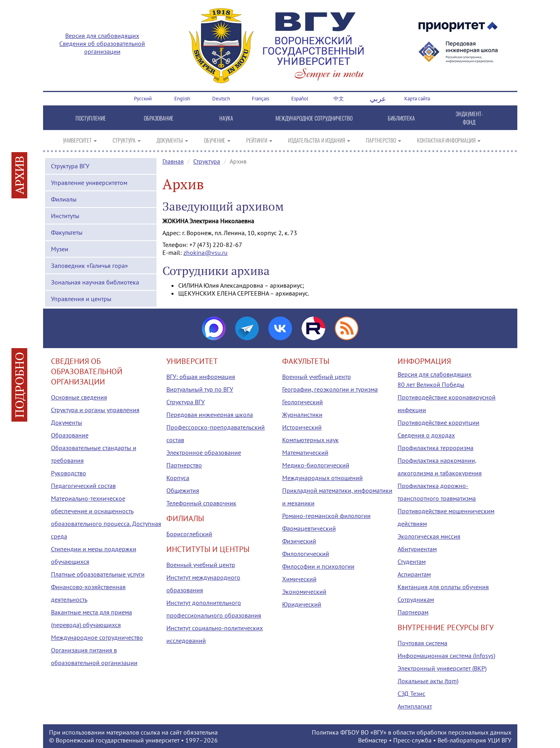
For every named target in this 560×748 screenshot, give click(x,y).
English (182, 99)
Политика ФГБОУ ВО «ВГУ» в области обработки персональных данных (412, 732)
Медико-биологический (316, 465)
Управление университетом (89, 183)
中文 (339, 99)
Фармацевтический (309, 528)
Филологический (306, 554)
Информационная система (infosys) (446, 656)
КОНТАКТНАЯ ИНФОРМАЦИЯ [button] (449, 140)
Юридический (302, 604)
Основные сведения (79, 397)
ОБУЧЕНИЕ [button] (217, 140)
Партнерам (413, 612)
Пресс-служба (412, 740)
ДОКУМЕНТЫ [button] (172, 140)
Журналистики (302, 415)
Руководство (69, 473)
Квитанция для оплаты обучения (443, 587)
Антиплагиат (415, 706)
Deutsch (221, 99)
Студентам (412, 561)
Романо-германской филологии (326, 516)
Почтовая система (422, 643)
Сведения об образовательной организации (102, 47)
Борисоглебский (189, 534)
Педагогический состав (83, 486)
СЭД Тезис (411, 693)
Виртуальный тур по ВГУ (200, 389)
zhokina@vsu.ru (206, 252)
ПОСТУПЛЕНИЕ (91, 118)
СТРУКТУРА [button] (127, 140)
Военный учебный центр (201, 565)
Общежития (183, 490)
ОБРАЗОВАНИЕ (159, 118)
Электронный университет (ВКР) (442, 668)
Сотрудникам (416, 599)
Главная (173, 161)
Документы (67, 422)
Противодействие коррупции (438, 422)
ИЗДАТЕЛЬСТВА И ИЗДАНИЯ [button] (319, 140)
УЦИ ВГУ (500, 740)
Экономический (304, 592)
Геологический (303, 402)
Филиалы (64, 199)
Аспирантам (414, 574)
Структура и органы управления (95, 410)
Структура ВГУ (70, 166)
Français (260, 99)
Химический (299, 579)
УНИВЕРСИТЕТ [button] (80, 140)
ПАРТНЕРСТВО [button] (384, 140)
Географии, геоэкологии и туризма (330, 389)
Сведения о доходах (426, 435)
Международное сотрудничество (97, 637)
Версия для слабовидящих (102, 36)
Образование (70, 435)
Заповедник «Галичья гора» (90, 266)
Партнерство (184, 465)
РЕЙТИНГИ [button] (259, 140)
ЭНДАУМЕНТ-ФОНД (469, 118)
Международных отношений (322, 478)
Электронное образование (204, 452)
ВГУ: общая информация (201, 377)
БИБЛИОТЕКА (401, 118)
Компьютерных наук (310, 440)
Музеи (60, 249)
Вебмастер (373, 740)
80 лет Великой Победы (431, 384)
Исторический (302, 427)
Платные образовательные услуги (98, 574)
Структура (207, 161)
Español (300, 99)
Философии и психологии (318, 566)
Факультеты (67, 232)
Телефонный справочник (201, 503)
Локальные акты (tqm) (428, 681)
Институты (65, 216)
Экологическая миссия (429, 536)
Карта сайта (417, 99)
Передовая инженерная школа (210, 415)
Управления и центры (81, 299)
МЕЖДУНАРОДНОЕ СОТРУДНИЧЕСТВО (314, 118)
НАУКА (226, 118)
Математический (305, 452)
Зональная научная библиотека (95, 282)
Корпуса (178, 478)
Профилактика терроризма (436, 448)
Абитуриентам (417, 549)
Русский (143, 99)
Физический (299, 541)
